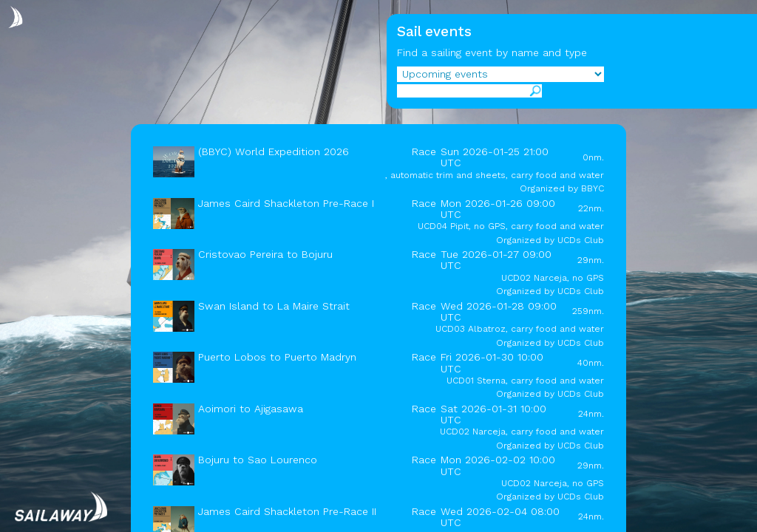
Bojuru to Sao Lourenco (258, 460)
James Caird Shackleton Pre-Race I (286, 203)
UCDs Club (581, 240)
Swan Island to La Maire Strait (274, 306)
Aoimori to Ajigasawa (251, 409)
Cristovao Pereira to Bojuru (265, 254)
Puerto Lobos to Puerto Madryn (277, 357)
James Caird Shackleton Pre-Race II (287, 511)
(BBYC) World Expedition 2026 (274, 151)
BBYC (593, 188)
